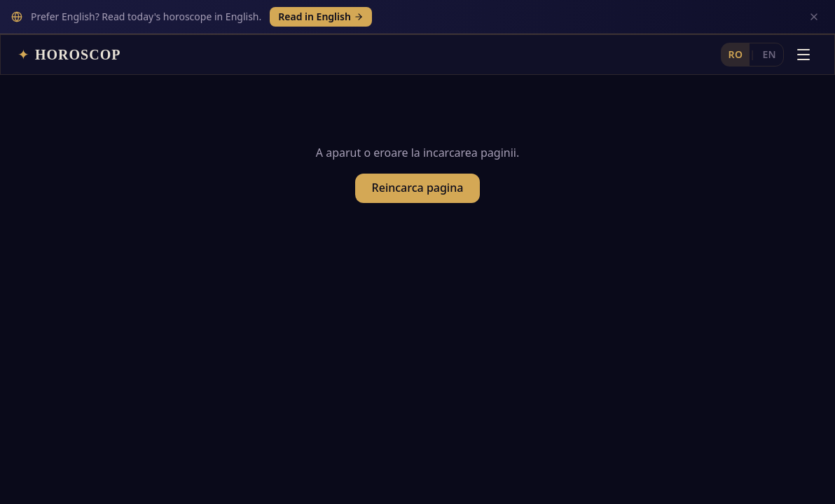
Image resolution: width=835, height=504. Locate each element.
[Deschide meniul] (803, 20)
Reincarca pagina (418, 160)
